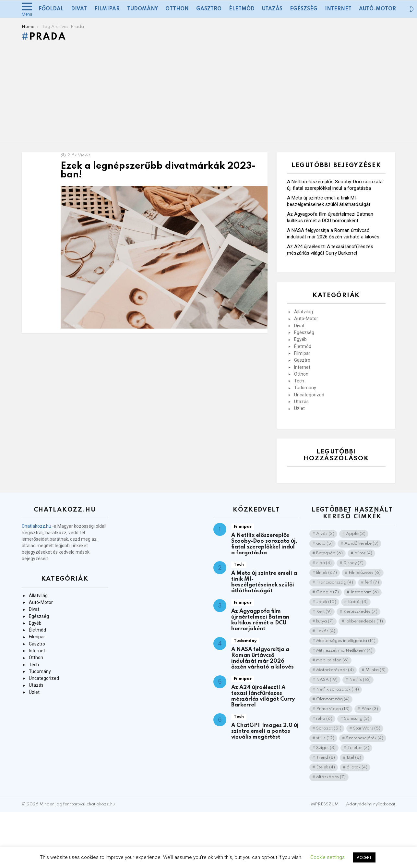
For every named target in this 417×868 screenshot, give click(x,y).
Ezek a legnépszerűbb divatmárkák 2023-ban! (158, 171)
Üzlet (299, 408)
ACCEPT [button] (364, 857)
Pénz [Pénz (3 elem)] (370, 709)
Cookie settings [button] (328, 857)
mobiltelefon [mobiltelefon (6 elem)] (332, 660)
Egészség (304, 9)
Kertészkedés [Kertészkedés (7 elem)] (360, 612)
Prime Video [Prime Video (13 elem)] (333, 709)
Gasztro (209, 9)
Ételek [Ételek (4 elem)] (326, 767)
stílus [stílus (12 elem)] (325, 738)
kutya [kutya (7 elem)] (325, 621)
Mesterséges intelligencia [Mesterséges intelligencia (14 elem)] (346, 641)
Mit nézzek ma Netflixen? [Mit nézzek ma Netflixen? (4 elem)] (344, 651)
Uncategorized (309, 395)
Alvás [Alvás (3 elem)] (325, 534)
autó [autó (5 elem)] (324, 543)
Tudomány (143, 9)
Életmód (242, 9)
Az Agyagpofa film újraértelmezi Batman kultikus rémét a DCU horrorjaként (260, 620)
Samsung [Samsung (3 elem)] (357, 719)
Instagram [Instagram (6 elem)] (365, 592)
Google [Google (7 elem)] (328, 592)
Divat (79, 9)
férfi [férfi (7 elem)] (372, 582)
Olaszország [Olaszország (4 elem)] (333, 699)
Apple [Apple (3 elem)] (356, 534)
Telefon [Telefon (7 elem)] (358, 748)
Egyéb (300, 339)
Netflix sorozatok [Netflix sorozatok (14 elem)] (338, 689)
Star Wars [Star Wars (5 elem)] (367, 728)
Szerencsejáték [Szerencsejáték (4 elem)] (365, 738)
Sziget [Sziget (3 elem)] (326, 748)
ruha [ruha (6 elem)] (324, 719)
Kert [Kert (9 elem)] (324, 612)
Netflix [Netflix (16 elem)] (360, 680)
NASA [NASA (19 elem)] (327, 680)
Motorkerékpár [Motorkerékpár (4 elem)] (335, 670)
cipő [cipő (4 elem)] (324, 563)
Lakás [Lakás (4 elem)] (326, 631)
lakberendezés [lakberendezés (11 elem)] (364, 621)
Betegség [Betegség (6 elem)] (329, 553)
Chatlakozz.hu (36, 526)
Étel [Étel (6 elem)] (354, 758)
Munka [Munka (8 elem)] (375, 670)
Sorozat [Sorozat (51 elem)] (329, 728)
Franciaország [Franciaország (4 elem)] (335, 582)
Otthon (177, 9)
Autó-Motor (377, 9)
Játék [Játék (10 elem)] (326, 602)
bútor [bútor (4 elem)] (363, 553)
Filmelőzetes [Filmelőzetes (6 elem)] (365, 573)
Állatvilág (304, 312)
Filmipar (107, 9)
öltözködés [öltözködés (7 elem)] (331, 777)
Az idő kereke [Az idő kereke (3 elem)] (361, 543)
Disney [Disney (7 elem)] (353, 563)
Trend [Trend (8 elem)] (326, 758)
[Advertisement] (208, 94)
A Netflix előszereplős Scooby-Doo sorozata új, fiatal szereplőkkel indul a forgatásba (264, 544)
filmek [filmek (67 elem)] (327, 573)
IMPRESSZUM (324, 804)
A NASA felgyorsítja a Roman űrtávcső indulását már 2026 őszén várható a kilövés (262, 658)
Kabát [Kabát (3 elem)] (358, 602)
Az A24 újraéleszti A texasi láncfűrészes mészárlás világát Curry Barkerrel (263, 696)
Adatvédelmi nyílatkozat (371, 804)
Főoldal (51, 9)
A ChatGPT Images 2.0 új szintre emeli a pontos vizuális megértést (265, 731)
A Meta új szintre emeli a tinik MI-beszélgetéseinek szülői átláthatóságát (264, 582)
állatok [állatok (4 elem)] (357, 767)
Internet (338, 9)
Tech (299, 381)
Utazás (272, 9)
